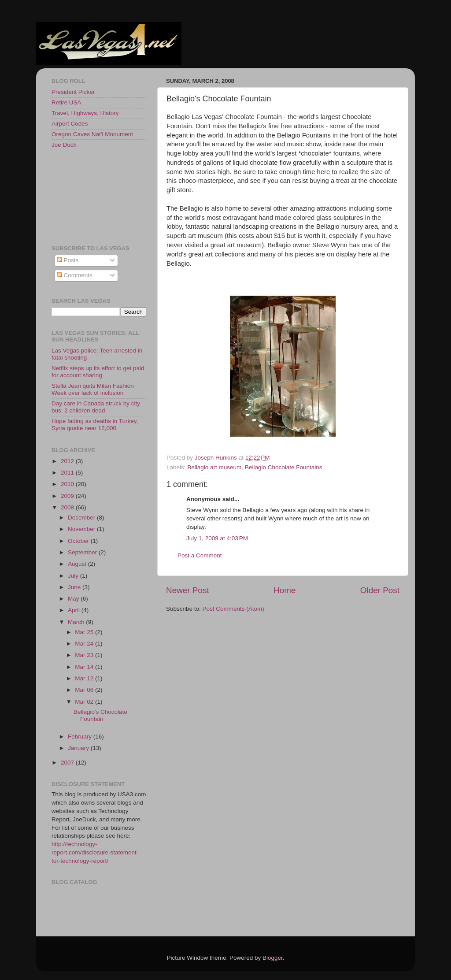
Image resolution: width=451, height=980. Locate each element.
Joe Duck (64, 145)
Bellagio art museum (214, 467)
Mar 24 (85, 644)
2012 (68, 461)
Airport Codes (70, 124)
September (83, 552)
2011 (68, 473)
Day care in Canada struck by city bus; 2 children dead (96, 407)
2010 (68, 484)
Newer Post (188, 590)
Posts (68, 260)
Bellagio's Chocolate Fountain (100, 715)
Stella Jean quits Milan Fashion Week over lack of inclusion (93, 389)
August (78, 564)
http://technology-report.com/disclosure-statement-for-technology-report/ (95, 852)
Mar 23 (85, 655)
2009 (68, 496)
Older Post (380, 590)
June (75, 587)
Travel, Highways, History (85, 113)
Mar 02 (85, 702)
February (81, 737)
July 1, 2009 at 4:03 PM (217, 538)
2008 (68, 507)
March (77, 622)
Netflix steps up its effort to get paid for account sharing (98, 372)
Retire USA (67, 102)
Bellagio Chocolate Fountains (284, 467)
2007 (68, 763)
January (79, 748)
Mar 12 (85, 678)
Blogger (273, 958)
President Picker (73, 92)
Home (285, 590)
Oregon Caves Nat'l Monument (92, 134)
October (79, 541)
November (82, 529)
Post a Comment (200, 555)
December (82, 518)
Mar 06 (85, 690)
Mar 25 (85, 632)
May (74, 599)
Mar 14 (85, 667)
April (75, 610)
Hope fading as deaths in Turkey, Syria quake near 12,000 (95, 425)
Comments (75, 275)
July (74, 576)
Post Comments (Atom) (233, 609)
